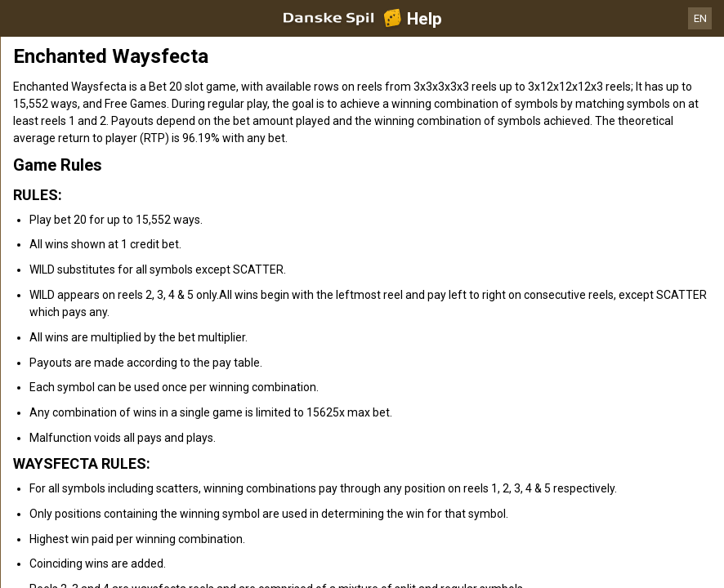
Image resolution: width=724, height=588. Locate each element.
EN (700, 18)
